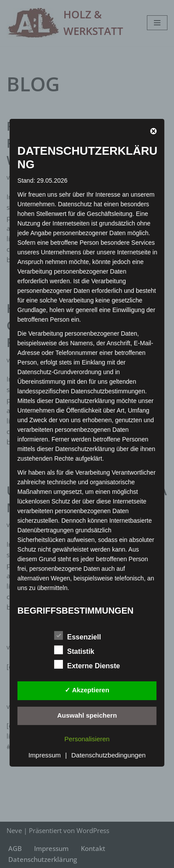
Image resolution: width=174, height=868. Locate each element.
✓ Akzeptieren (87, 690)
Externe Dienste (87, 664)
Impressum (45, 755)
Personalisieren (87, 739)
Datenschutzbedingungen (108, 755)
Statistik (74, 650)
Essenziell (78, 635)
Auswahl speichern (87, 715)
